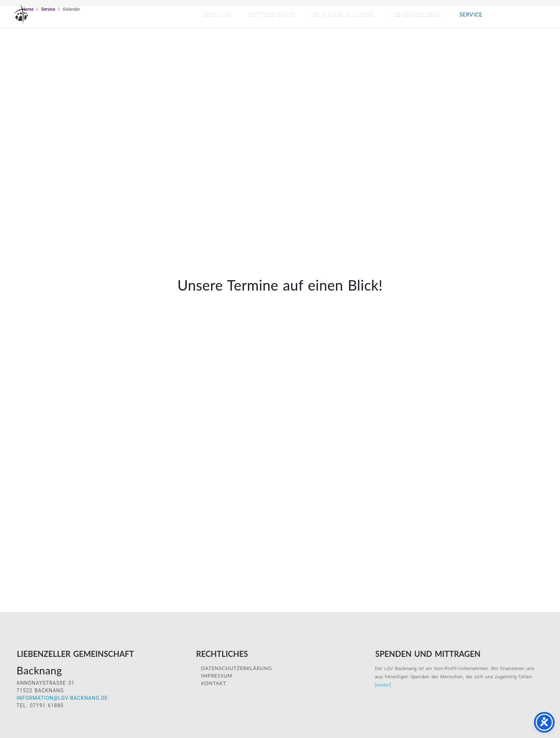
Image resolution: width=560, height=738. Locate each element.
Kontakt (214, 683)
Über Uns (216, 14)
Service (471, 14)
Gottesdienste (272, 14)
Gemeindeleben (417, 14)
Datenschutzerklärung (236, 668)
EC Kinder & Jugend (344, 14)
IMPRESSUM (217, 676)
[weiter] (383, 685)
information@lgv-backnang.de (62, 698)
